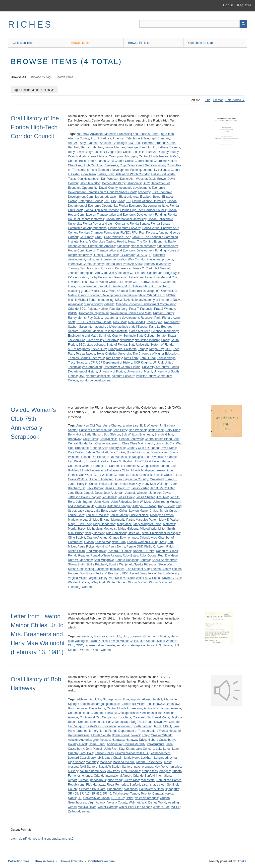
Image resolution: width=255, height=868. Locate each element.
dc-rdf (23, 839)
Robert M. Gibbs (167, 551)
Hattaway (118, 740)
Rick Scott (120, 322)
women (87, 587)
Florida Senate (139, 224)
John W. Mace (142, 502)
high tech (123, 246)
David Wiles (76, 452)
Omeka (241, 861)
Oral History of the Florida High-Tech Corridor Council (35, 127)
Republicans (76, 785)
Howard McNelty (134, 744)
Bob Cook (123, 152)
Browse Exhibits (139, 43)
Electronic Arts (129, 197)
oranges (165, 771)
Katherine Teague (119, 506)
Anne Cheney (112, 426)
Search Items (64, 77)
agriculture (122, 699)
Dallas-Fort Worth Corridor (132, 174)
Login (228, 5)
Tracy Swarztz (77, 363)
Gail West (85, 475)
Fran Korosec (148, 233)
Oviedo (89, 542)
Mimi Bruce (75, 533)
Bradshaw (172, 704)
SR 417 (85, 794)
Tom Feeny (131, 358)
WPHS (176, 807)
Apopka (85, 704)
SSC (82, 345)
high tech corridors (143, 246)
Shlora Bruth (76, 564)
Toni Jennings (166, 358)
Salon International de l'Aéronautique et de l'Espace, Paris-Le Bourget (126, 327)
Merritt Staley (77, 529)
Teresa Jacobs (85, 354)
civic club (162, 443)
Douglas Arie (140, 457)
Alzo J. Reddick (101, 138)
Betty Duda (173, 430)
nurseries (175, 767)
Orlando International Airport (113, 776)
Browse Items (81, 43)
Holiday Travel (77, 744)
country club (117, 448)
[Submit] (243, 24)
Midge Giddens (128, 529)
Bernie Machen (115, 147)
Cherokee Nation (165, 161)
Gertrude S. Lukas (126, 475)
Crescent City (142, 717)
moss (168, 762)
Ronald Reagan (78, 556)
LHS (100, 758)
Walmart (134, 803)
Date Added (234, 100)
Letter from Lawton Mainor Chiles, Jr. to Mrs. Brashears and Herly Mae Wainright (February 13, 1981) (38, 634)
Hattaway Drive (136, 740)
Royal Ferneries (117, 785)
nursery (73, 771)
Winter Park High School (135, 807)
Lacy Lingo (85, 511)
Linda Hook (132, 758)
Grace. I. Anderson (101, 479)
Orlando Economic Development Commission (146, 304)
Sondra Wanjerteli (120, 564)
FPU (134, 233)
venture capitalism (98, 376)
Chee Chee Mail (133, 443)
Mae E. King (101, 520)
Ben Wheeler (138, 430)
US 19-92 (118, 798)
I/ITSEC (142, 255)
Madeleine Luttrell (80, 520)
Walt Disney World (154, 803)
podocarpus (98, 780)
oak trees (113, 771)
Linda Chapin (114, 758)
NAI (127, 300)
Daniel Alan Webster (134, 179)
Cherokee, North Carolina (85, 165)
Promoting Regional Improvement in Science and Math (115, 313)
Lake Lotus (163, 749)
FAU (106, 201)
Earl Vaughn (76, 726)
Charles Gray (104, 161)
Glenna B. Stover (151, 475)
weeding (173, 803)
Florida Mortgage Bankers (148, 470)
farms (158, 726)
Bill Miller (138, 704)
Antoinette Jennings (113, 143)
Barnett (125, 704)
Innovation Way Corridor (129, 259)
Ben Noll (74, 147)
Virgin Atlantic (97, 803)
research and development (121, 318)
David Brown (157, 179)
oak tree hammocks (93, 771)
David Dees (168, 448)
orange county (93, 304)
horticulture (114, 744)
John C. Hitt (130, 273)
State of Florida (117, 345)
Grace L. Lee (172, 475)
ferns (103, 731)
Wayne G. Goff (171, 578)
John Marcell (94, 749)
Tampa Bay (156, 349)
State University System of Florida (151, 345)
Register (244, 5)
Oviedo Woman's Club (142, 542)
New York (161, 767)
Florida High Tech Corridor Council (143, 210)
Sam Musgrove (104, 560)
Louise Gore (76, 515)
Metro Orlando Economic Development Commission (102, 295)
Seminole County (110, 336)
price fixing (115, 780)
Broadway (75, 439)
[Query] (193, 24)
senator (122, 645)
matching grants (79, 291)
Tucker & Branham (108, 573)
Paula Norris (117, 547)
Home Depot (97, 744)
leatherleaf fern (161, 753)
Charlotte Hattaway (103, 713)
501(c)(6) (83, 134)
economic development (135, 188)
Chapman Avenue (169, 708)
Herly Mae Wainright (156, 484)
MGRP (171, 295)
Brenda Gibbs (164, 434)
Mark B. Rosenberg (156, 286)
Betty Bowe (76, 152)
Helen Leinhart (109, 484)
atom (14, 839)
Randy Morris (77, 318)
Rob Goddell (137, 322)
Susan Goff (75, 569)
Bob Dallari (139, 152)
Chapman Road (78, 713)
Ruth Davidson (168, 556)
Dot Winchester (120, 457)
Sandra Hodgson (127, 560)
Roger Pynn (155, 322)
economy (144, 192)
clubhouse (82, 448)
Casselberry (97, 708)
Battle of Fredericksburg (95, 430)
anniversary (131, 426)
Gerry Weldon (103, 475)
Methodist (110, 529)
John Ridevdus (121, 502)
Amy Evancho (89, 143)
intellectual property (160, 259)
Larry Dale (86, 753)
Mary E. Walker (169, 520)
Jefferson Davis (160, 493)
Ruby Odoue (148, 556)
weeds (72, 807)
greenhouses (101, 740)
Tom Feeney (114, 358)
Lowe (72, 286)
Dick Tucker (117, 452)
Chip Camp (127, 165)
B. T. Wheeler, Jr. (151, 426)
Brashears (146, 434)
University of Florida (112, 372)
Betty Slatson (94, 434)
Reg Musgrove (96, 551)
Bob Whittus (130, 434)
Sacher (73, 327)
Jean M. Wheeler (137, 493)
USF (82, 376)
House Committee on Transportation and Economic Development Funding (117, 250)
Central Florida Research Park (159, 156)
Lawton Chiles (77, 282)
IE (150, 255)
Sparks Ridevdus (145, 564)
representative (94, 645)
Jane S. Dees (93, 493)
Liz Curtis (171, 511)
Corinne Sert (99, 448)
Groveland (157, 479)
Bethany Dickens (169, 147)
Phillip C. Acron (155, 547)
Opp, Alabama (131, 771)
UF (155, 363)
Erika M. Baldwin (122, 461)
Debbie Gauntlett (97, 452)
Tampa (143, 349)
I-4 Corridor (127, 255)
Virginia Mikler (77, 578)
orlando (109, 304)
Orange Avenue (97, 538)
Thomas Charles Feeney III (86, 358)
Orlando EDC (77, 309)
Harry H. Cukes (87, 484)
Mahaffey (92, 762)
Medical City (99, 291)
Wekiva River (87, 807)
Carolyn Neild (109, 439)
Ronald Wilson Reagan (106, 556)
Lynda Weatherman (90, 286)
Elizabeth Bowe (150, 197)
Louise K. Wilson (97, 515)
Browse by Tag (41, 77)
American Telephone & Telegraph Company (141, 138)
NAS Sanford (89, 767)
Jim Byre (162, 497)
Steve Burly (99, 349)
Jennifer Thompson (81, 273)
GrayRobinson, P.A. (117, 237)
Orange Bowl (118, 538)
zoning (86, 811)
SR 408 (73, 794)
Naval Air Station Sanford (116, 767)
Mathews (169, 524)
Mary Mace (124, 524)
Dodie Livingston (138, 452)
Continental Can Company (97, 717)
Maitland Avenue (124, 762)
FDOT (167, 726)
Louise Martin (119, 515)
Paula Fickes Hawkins (92, 547)
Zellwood (74, 811)
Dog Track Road (142, 722)
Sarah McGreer (139, 331)
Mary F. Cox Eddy (80, 524)
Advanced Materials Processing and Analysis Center (125, 134)
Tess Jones (117, 569)
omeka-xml (59, 839)
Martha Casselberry (149, 762)
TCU (168, 349)
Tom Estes (87, 573)
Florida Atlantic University (149, 201)
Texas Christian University (114, 354)
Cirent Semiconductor (151, 165)
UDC (125, 573)
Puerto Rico (131, 780)
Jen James (109, 497)
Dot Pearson (100, 457)
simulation (127, 340)
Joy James (98, 506)
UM (160, 363)
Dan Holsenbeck (88, 179)
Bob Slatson (112, 434)
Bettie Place (156, 430)
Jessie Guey (126, 497)
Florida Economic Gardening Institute (143, 206)
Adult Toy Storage (102, 699)
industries (93, 259)
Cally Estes (90, 439)
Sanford (145, 560)
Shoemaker (115, 789)
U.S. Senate (164, 645)
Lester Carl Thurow (136, 282)
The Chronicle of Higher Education (155, 354)
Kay (122, 749)
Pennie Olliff (134, 547)
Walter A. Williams (148, 578)
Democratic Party (114, 183)
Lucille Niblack (139, 515)
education (111, 197)
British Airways (78, 708)
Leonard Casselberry (82, 758)
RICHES (30, 25)
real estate (148, 780)
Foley (146, 735)
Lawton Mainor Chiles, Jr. (105, 282)
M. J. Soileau (133, 286)
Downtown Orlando (163, 457)
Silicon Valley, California (102, 340)
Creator (218, 100)
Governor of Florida (156, 636)
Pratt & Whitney (164, 309)
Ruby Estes (130, 556)
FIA (113, 201)
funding (163, 233)
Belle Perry (120, 430)
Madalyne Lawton (162, 515)
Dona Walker (159, 452)
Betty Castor (93, 152)
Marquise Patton (147, 520)
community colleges (156, 170)
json (47, 839)
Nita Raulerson (116, 533)
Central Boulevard (131, 439)
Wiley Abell (98, 582)
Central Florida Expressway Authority (131, 708)
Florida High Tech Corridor (101, 210)
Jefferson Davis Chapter (84, 497)
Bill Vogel (109, 152)
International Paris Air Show (124, 264)
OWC (162, 542)
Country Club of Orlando (143, 448)
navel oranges (143, 767)
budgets (81, 156)
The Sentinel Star (138, 569)
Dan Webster (110, 179)
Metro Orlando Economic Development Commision (142, 291)
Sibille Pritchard (96, 564)
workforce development (95, 380)
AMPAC (73, 143)
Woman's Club (138, 582)
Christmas (147, 713)
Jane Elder (75, 493)
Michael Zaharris (89, 300)
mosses (73, 767)
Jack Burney (95, 488)
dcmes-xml (36, 839)
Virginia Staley (98, 578)
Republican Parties (169, 780)
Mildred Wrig (148, 529)
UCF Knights (142, 363)
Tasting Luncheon (96, 569)
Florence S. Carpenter (108, 466)
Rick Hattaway (96, 785)
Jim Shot (115, 273)
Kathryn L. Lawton (145, 506)
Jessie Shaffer (145, 497)
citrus (159, 713)
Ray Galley (95, 318)
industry (106, 259)
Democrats (134, 183)
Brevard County (158, 152)
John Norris (102, 502)
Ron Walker (172, 322)
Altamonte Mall (152, 699)
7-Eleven (82, 699)
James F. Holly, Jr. (117, 488)
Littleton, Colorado (163, 282)
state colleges (96, 345)
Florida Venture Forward (124, 228)
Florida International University (126, 219)
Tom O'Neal (148, 358)
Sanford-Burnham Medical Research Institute (98, 331)
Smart (165, 340)
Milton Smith (167, 529)
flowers (135, 735)
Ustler (129, 798)
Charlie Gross (124, 161)
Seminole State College (139, 336)
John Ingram (84, 502)
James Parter (140, 488)
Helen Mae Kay (130, 484)
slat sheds (131, 789)
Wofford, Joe (161, 807)
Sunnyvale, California (122, 349)
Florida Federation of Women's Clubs (105, 470)
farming (147, 726)
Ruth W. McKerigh (80, 560)
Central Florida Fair (81, 443)
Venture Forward (123, 376)
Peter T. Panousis (141, 309)
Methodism (95, 529)
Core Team (88, 174)
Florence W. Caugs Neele (141, 466)
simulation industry (147, 340)
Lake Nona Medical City (161, 277)
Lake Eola (100, 511)
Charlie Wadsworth (108, 443)
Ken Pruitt (121, 277)
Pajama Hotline (97, 309)
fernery (94, 731)
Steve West (166, 564)
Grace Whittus (77, 479)
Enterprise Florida (90, 201)
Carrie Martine (98, 156)
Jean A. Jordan (114, 493)
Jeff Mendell (162, 268)
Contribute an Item (201, 43)
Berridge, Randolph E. (141, 147)
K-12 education (78, 277)
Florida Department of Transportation (133, 731)
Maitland (105, 762)
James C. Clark (142, 268)
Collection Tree (23, 43)
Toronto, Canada (152, 794)
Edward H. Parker (98, 461)
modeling (107, 300)
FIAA (121, 201)
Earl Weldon (76, 461)
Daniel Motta (161, 717)
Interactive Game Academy (86, 264)
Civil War (176, 443)
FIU (128, 201)
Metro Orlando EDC (152, 295)
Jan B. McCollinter (162, 488)
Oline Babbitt (77, 538)
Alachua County (79, 138)
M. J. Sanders (114, 286)
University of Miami (139, 372)
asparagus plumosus (105, 704)
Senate (161, 336)
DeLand (83, 722)
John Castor (148, 273)
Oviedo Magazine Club (110, 542)
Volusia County (117, 803)
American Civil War (89, 426)
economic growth (130, 726)
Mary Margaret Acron (147, 524)
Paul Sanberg (118, 309)
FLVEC (125, 233)
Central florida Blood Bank (162, 439)
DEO (146, 183)
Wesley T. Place (79, 582)
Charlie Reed (143, 161)
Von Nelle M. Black (122, 578)
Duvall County (108, 188)
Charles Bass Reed (81, 161)
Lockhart (147, 758)
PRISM (73, 313)
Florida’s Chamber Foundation (99, 233)
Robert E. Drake (144, 551)
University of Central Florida (122, 367)
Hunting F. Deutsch (105, 255)
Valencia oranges (146, 798)
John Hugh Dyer (168, 273)
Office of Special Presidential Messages (154, 533)
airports (136, 699)
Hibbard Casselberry (161, 740)
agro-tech (167, 134)
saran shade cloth (154, 785)
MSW (119, 300)
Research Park (151, 318)
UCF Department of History (114, 363)
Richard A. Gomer (119, 551)
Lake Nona (136, 277)
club (71, 448)
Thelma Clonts (160, 569)
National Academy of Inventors (151, 300)
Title (208, 100)
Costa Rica (124, 717)
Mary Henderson (104, 524)
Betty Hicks (75, 434)
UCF (92, 363)
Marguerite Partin (123, 520)
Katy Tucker (166, 506)
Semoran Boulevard (92, 789)
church (150, 443)
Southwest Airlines (151, 789)
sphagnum (172, 789)
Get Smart (87, 237)
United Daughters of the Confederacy (155, 573)
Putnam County (163, 313)
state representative (141, 645)
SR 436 (96, 794)
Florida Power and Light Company (105, 224)
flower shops (121, 735)
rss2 (71, 839)
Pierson (84, 780)
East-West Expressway (101, 726)
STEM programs (79, 349)
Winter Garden (117, 582)
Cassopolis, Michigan (123, 156)
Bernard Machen (92, 147)
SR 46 (107, 794)
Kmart (130, 749)
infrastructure (156, 744)
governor (136, 636)
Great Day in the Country (132, 479)
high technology (167, 246)
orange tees (150, 771)
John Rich (111, 749)
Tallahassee (121, 794)
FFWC (139, 461)
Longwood (161, 758)
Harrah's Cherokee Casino (98, 242)
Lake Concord (145, 749)
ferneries (82, 731)
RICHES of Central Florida (94, 322)
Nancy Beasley (95, 533)
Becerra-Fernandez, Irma (159, 143)
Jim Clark (101, 273)
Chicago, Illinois (128, 713)
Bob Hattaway (155, 704)
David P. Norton (90, 183)
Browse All (18, 77)
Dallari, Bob (105, 174)
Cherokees (111, 165)
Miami (72, 300)
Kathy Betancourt (101, 277)
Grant (99, 237)
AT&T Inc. (134, 143)
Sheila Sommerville (164, 560)
